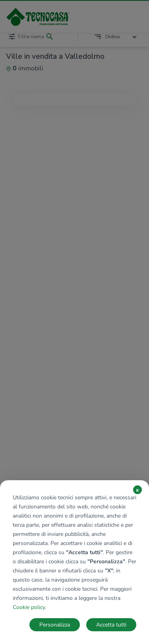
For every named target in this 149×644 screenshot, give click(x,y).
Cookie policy (29, 607)
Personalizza (55, 625)
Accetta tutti (111, 625)
